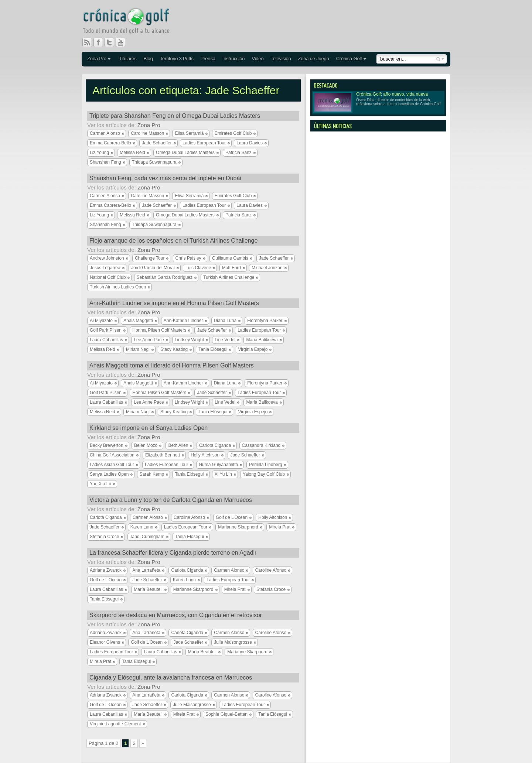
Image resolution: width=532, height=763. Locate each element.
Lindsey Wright (189, 340)
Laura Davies (250, 143)
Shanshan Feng (105, 162)
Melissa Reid (132, 153)
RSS (87, 42)
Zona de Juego (314, 59)
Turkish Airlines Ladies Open (118, 287)
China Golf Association (112, 455)
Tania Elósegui (213, 349)
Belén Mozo (146, 445)
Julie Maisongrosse (233, 642)
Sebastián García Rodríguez (165, 277)
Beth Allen (178, 445)
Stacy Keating (174, 349)
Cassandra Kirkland (261, 445)
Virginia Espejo (253, 349)
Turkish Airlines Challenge (229, 277)
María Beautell (148, 589)
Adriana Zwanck (106, 570)
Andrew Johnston (107, 258)
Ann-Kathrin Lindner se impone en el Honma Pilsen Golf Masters (174, 303)
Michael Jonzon (267, 268)
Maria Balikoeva (262, 340)
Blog (148, 59)
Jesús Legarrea (105, 268)
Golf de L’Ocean (232, 517)
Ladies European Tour (204, 143)
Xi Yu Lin (223, 474)
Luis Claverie (198, 268)
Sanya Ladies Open (109, 474)
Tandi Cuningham (147, 537)
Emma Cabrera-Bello (110, 143)
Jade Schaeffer (157, 143)
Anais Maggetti (138, 321)
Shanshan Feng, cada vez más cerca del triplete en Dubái (165, 178)
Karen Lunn (142, 527)
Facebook (101, 42)
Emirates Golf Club (233, 133)
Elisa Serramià (189, 133)
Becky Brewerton (107, 445)
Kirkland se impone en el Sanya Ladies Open (149, 428)
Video (258, 59)
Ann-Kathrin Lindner (183, 321)
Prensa (208, 59)
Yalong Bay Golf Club (264, 474)
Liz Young (99, 153)
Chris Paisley (188, 258)
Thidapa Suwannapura (154, 162)
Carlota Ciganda (215, 445)
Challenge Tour (150, 258)
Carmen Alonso (105, 133)
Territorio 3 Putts (177, 59)
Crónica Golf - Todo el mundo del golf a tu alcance (132, 22)
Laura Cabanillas (106, 340)
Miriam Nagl (138, 349)
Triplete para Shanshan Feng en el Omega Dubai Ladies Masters (175, 116)
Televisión (281, 59)
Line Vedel (225, 340)
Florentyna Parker (265, 321)
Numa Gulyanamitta (218, 465)
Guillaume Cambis (230, 258)
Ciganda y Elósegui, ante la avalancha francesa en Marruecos (171, 678)
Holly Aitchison (205, 455)
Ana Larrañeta (146, 570)
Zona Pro (97, 59)
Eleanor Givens (105, 642)
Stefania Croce (104, 537)
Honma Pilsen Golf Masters (159, 330)
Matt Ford (231, 268)
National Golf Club (108, 277)
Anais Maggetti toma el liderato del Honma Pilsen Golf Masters (172, 365)
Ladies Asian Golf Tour (112, 465)
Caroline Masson (147, 133)
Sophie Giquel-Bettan (226, 714)
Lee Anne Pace (149, 340)
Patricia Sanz (238, 153)
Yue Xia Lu (100, 484)
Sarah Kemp (152, 474)
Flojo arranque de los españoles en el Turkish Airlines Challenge (173, 241)
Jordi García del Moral (153, 268)
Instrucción (234, 59)
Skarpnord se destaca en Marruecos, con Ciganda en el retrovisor (176, 615)
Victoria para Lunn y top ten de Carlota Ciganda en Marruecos (171, 500)
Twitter (112, 42)
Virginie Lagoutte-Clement (115, 724)
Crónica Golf (349, 59)
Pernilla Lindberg (266, 465)
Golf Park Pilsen (106, 330)
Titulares (128, 59)
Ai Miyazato (101, 321)
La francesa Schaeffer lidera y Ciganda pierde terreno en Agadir (173, 553)
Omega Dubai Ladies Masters (185, 153)
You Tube (123, 42)
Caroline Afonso (189, 517)
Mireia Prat (280, 527)
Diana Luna (225, 321)
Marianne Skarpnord (238, 527)
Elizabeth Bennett (163, 455)
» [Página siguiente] (143, 743)
